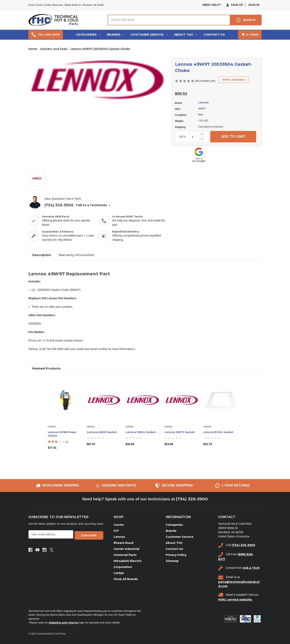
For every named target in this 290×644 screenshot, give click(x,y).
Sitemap (172, 561)
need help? (212, 5)
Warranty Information (76, 255)
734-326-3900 (46, 35)
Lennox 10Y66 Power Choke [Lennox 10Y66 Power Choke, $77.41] (62, 434)
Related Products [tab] (47, 368)
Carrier (119, 525)
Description (42, 255)
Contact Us (214, 34)
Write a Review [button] (234, 80)
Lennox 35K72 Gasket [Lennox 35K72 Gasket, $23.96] (180, 432)
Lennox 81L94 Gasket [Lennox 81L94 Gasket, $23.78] (218, 432)
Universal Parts (125, 555)
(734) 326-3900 (59, 205)
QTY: (183, 137)
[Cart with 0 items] (250, 35)
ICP (116, 531)
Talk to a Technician (93, 205)
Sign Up (235, 5)
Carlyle (119, 573)
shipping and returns (63, 622)
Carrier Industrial (126, 549)
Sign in (254, 5)
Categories (88, 34)
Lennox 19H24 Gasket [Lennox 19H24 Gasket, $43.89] (141, 432)
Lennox (203, 102)
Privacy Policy (176, 555)
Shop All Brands (126, 579)
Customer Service (149, 34)
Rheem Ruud (123, 543)
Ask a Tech (251, 568)
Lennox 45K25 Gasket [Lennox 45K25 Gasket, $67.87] (102, 432)
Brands (116, 34)
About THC (186, 34)
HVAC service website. (235, 600)
